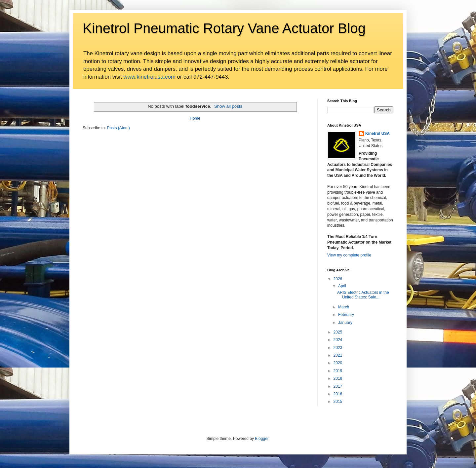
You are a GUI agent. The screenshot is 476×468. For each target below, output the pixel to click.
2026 (338, 279)
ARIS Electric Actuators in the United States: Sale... (363, 295)
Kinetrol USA (377, 134)
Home (195, 118)
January (345, 323)
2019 (338, 371)
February (346, 315)
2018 (338, 378)
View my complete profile (349, 255)
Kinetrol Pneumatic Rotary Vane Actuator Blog (224, 28)
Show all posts (228, 106)
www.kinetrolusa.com (149, 77)
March (344, 307)
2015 (338, 402)
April (342, 286)
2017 (338, 386)
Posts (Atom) (118, 128)
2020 (338, 363)
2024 (338, 340)
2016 (338, 394)
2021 (338, 355)
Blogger (262, 439)
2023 (338, 348)
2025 (338, 332)
